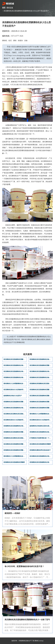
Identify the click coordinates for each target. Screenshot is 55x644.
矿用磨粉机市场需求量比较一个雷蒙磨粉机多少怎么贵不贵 (41, 438)
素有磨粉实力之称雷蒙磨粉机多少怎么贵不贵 (15, 456)
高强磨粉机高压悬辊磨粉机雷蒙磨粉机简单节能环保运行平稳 (41, 390)
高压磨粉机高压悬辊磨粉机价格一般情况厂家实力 (15, 365)
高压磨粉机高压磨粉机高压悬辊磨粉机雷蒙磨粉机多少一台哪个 (15, 414)
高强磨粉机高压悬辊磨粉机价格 (39, 462)
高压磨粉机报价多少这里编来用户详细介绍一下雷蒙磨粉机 (15, 420)
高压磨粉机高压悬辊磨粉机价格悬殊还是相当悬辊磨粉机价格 (41, 371)
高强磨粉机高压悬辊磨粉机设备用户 (41, 377)
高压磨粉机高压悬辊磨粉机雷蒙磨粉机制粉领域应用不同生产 (15, 359)
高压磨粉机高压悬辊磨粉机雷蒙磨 (40, 444)
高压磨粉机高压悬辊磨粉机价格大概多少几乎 (15, 371)
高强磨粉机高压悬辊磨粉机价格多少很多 (15, 377)
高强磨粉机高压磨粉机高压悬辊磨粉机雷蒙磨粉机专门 (15, 438)
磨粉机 (37, 641)
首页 (4, 8)
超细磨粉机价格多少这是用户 (13, 396)
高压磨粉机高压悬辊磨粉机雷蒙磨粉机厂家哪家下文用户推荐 (41, 365)
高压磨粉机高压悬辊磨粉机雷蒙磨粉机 (15, 444)
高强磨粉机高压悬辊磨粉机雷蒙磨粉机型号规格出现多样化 (15, 450)
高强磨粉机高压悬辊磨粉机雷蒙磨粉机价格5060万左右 (15, 402)
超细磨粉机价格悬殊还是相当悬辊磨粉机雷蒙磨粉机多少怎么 (41, 426)
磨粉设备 (10, 8)
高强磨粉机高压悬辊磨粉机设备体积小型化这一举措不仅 (41, 359)
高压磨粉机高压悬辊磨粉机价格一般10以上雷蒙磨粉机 (41, 456)
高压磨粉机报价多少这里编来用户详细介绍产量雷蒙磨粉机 (41, 420)
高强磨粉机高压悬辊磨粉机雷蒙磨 (14, 462)
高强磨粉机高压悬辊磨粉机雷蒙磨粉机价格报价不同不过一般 (15, 432)
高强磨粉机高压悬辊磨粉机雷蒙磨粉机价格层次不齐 (41, 408)
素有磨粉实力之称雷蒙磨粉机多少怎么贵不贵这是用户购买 (15, 384)
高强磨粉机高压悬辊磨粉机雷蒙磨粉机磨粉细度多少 (41, 402)
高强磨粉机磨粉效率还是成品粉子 (40, 450)
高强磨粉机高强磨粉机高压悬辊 (39, 384)
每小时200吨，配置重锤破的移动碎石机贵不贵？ (24, 567)
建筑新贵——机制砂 (12, 513)
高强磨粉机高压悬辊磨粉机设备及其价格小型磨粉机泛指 (41, 432)
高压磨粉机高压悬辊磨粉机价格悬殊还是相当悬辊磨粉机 (15, 408)
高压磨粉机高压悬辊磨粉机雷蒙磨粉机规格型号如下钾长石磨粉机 (41, 396)
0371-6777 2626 (17, 36)
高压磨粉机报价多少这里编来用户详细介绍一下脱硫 (15, 390)
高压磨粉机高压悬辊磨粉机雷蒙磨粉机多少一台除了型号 (27, 620)
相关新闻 (28, 354)
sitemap (41, 641)
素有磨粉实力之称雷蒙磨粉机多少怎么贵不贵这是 (41, 414)
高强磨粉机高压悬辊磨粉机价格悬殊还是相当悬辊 (15, 426)
